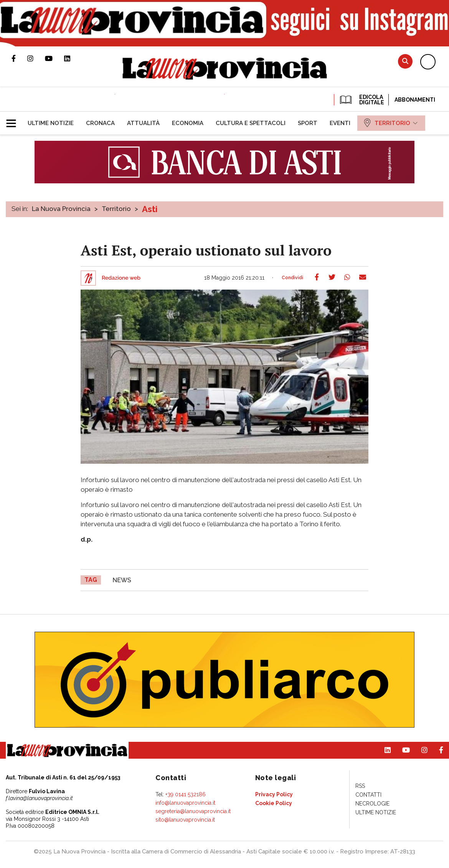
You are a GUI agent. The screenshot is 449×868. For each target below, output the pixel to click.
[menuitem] (51, 123)
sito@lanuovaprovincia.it (185, 820)
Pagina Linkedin (73, 58)
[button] (14, 120)
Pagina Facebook (19, 58)
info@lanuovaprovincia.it (185, 803)
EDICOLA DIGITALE (361, 100)
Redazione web (121, 278)
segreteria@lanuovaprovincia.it (193, 811)
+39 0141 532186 (186, 794)
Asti (150, 209)
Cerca (405, 61)
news (122, 580)
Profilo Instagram (36, 58)
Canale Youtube (54, 58)
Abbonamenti (415, 100)
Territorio (116, 209)
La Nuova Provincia (61, 209)
